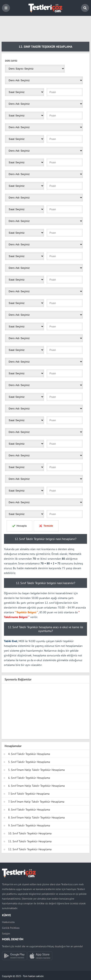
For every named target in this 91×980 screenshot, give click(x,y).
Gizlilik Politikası (11, 928)
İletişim (6, 934)
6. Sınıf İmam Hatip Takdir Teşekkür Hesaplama (36, 786)
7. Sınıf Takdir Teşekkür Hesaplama (29, 794)
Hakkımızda (8, 922)
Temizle (46, 526)
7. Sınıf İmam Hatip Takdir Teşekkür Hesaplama (36, 802)
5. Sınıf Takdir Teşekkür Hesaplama (29, 762)
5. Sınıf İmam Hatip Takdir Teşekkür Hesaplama (36, 770)
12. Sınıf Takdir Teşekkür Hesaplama (30, 849)
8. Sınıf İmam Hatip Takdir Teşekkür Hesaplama (36, 817)
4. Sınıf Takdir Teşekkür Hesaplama (29, 754)
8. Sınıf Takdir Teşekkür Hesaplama (29, 810)
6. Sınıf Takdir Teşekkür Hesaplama (29, 778)
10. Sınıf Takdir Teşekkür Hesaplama (30, 833)
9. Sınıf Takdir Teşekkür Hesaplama (29, 825)
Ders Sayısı (11, 61)
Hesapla (19, 526)
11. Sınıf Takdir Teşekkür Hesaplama (30, 841)
